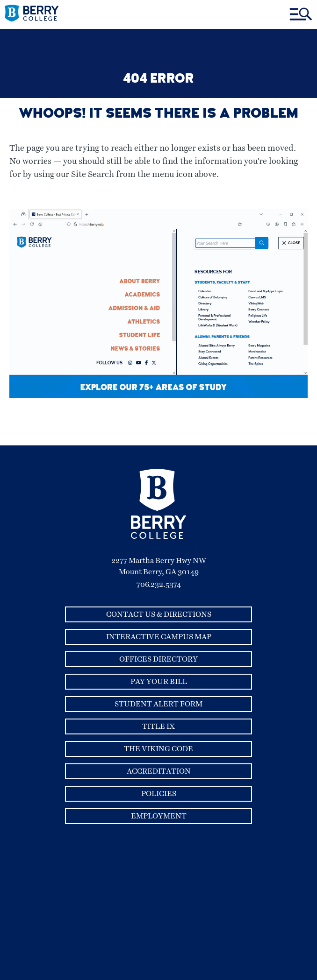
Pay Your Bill (159, 682)
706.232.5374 (159, 585)
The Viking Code (158, 749)
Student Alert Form (158, 704)
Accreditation (159, 771)
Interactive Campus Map (159, 637)
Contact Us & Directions (159, 614)
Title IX (158, 726)
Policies (159, 794)
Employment (159, 816)
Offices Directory (158, 659)
